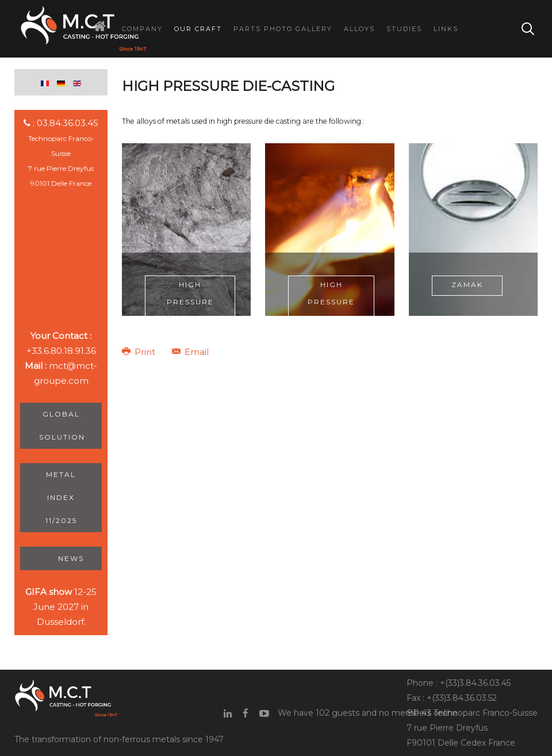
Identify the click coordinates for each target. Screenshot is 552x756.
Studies (404, 29)
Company (142, 29)
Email (190, 352)
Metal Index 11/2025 (61, 497)
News (70, 558)
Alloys (359, 29)
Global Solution (62, 425)
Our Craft (198, 29)
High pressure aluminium (190, 302)
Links (446, 29)
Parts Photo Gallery (283, 29)
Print (140, 352)
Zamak (467, 285)
